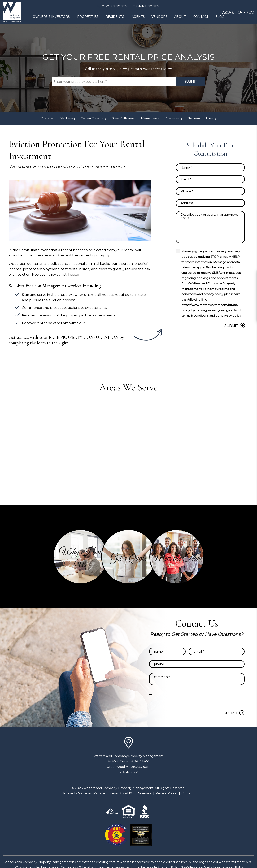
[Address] (210, 203)
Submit (191, 82)
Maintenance (150, 118)
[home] (12, 12)
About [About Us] (180, 17)
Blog (220, 17)
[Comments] (210, 227)
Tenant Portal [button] (147, 6)
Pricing (211, 118)
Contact (201, 17)
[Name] (210, 167)
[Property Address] (114, 82)
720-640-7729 (238, 12)
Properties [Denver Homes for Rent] (88, 17)
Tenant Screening (94, 118)
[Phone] (210, 191)
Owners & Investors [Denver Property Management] (51, 17)
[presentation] (219, 699)
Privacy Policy (166, 793)
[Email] (210, 179)
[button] (80, 557)
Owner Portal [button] (115, 6)
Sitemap (145, 793)
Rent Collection (124, 118)
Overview (48, 118)
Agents (138, 17)
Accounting (174, 118)
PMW (129, 793)
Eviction (194, 118)
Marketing (68, 118)
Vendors (159, 17)
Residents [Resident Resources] (115, 17)
